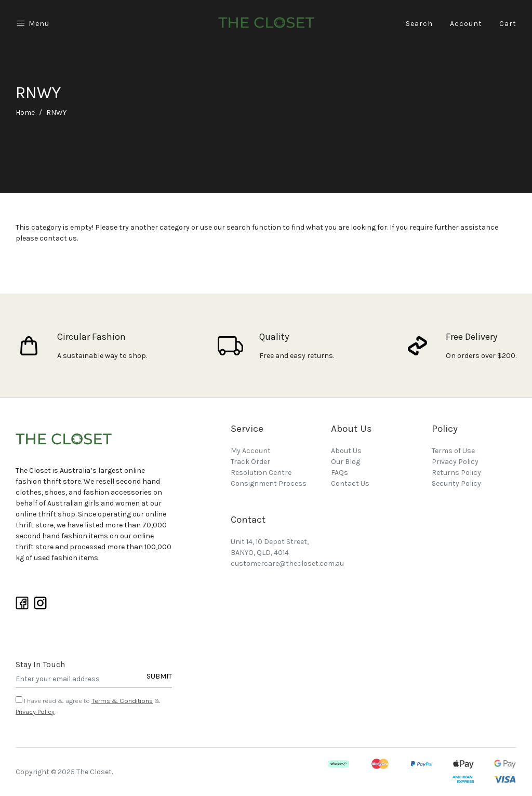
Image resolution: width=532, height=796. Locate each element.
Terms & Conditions (122, 701)
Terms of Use (453, 451)
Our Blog (345, 462)
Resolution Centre (261, 473)
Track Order (250, 462)
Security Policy (456, 483)
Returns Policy (456, 473)
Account (466, 24)
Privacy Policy (35, 712)
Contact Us (350, 483)
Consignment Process (269, 483)
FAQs (340, 473)
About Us (346, 451)
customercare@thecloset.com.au (287, 563)
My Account (251, 451)
